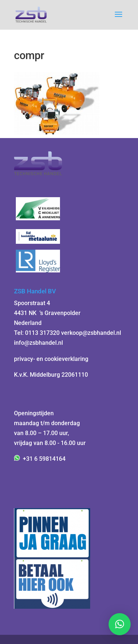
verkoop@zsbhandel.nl (91, 333)
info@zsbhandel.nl (38, 343)
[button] (120, 624)
